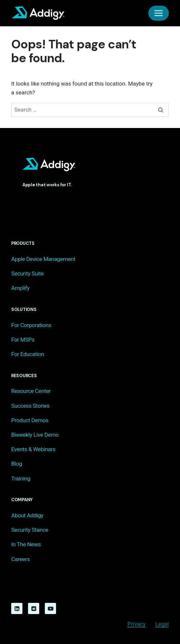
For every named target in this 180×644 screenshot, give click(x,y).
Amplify (20, 288)
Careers (20, 559)
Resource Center (31, 391)
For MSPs (23, 340)
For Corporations (31, 325)
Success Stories (30, 406)
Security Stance (30, 530)
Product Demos (30, 420)
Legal (162, 624)
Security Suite (28, 273)
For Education (28, 354)
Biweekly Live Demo (35, 435)
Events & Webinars (33, 449)
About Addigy (27, 515)
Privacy (137, 624)
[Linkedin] (17, 608)
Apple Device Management (43, 259)
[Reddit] (34, 608)
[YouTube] (50, 608)
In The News (26, 544)
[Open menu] (159, 13)
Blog (17, 464)
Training (21, 478)
